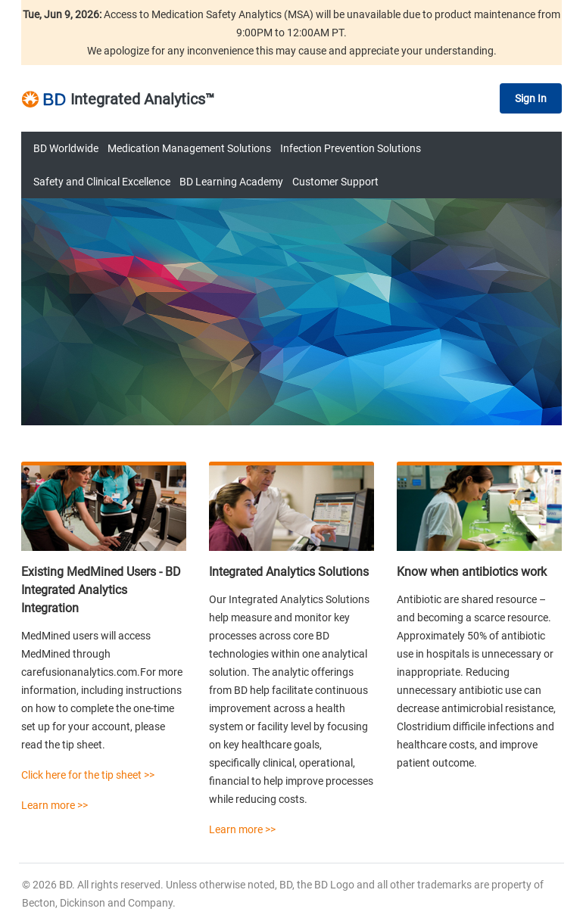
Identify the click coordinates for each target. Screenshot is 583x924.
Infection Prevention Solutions (351, 148)
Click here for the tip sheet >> (88, 775)
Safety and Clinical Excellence (102, 182)
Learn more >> (55, 805)
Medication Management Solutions (189, 148)
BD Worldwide (66, 148)
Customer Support (335, 182)
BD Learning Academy (231, 182)
